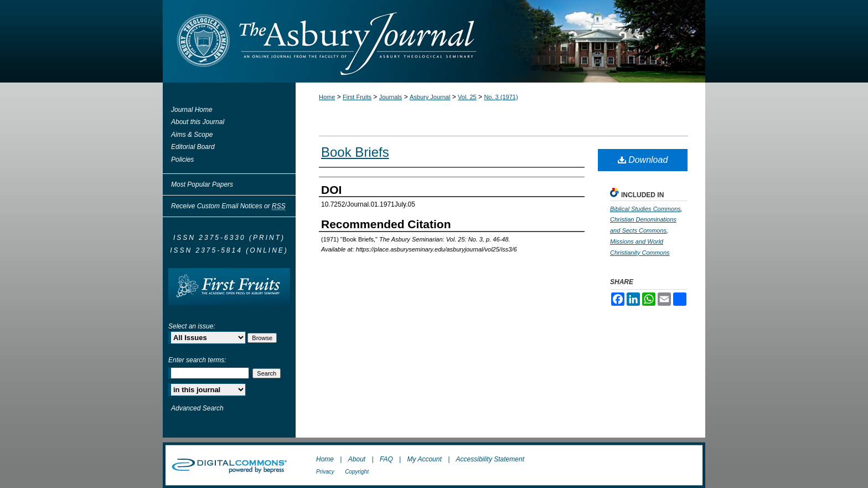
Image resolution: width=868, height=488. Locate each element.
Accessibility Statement (490, 459)
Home (327, 97)
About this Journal (198, 122)
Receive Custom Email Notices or (228, 206)
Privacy (325, 472)
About (357, 459)
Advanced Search (197, 408)
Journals (391, 97)
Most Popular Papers (202, 184)
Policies (182, 160)
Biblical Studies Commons (645, 209)
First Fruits (357, 97)
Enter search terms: (197, 360)
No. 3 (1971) (501, 97)
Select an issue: (192, 326)
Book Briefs (355, 152)
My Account (425, 459)
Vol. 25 (467, 97)
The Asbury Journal (470, 41)
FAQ (386, 459)
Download (643, 160)
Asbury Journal (430, 97)
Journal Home (192, 110)
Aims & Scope (192, 135)
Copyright (357, 472)
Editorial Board (193, 147)
